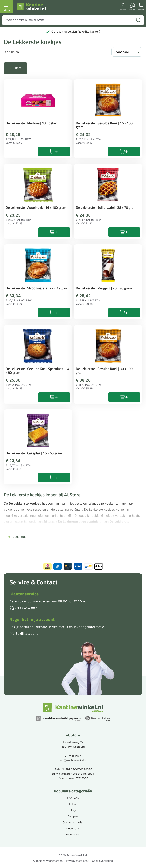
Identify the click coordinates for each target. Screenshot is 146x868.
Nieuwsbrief (73, 828)
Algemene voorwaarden (48, 861)
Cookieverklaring (102, 861)
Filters (17, 68)
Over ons (73, 798)
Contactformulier (73, 822)
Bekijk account (27, 634)
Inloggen (123, 9)
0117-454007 (73, 756)
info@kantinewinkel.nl (73, 760)
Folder (73, 804)
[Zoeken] (138, 20)
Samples (73, 816)
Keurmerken (73, 834)
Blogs (73, 810)
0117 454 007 (26, 608)
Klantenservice (24, 594)
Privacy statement (77, 861)
